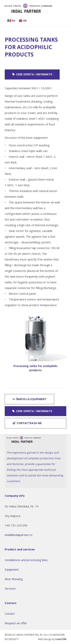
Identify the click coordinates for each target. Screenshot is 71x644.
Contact (10, 614)
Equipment (12, 569)
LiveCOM (61, 639)
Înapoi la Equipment (31, 399)
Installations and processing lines (26, 560)
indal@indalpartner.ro (19, 535)
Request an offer (16, 623)
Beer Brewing (14, 579)
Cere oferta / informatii (34, 74)
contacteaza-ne (29, 423)
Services (10, 588)
